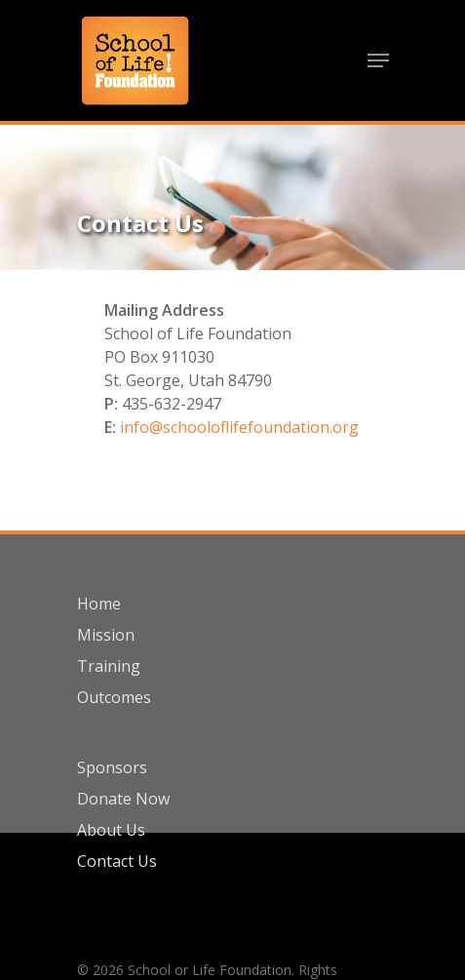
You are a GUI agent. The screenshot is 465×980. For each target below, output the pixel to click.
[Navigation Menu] (378, 60)
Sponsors (112, 767)
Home (99, 604)
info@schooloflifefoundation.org (239, 427)
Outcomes (114, 697)
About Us (111, 830)
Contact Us (117, 861)
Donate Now (123, 799)
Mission (106, 635)
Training (109, 666)
